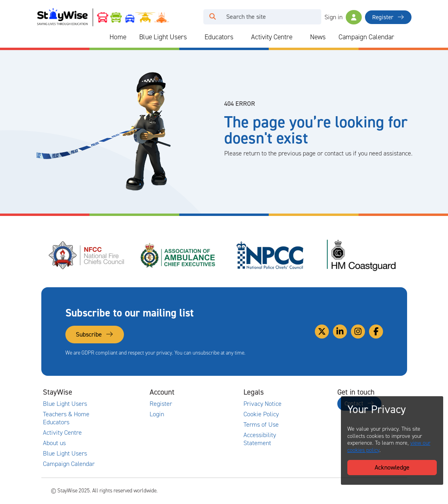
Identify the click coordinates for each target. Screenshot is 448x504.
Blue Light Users (163, 37)
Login (157, 414)
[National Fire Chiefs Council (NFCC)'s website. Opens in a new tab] (87, 255)
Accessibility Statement (260, 439)
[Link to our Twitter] (322, 332)
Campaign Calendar (366, 37)
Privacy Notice (263, 404)
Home (118, 37)
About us (54, 443)
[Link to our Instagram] (358, 332)
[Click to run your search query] (213, 17)
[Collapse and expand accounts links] (203, 392)
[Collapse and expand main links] (109, 392)
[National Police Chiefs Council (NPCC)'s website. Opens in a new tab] (270, 255)
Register (388, 17)
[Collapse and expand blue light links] (193, 37)
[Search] (271, 17)
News (318, 37)
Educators (219, 37)
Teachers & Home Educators (66, 418)
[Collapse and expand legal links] (296, 392)
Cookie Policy (261, 414)
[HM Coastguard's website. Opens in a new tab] (361, 255)
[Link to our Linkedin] (340, 332)
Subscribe (95, 334)
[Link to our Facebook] (376, 332)
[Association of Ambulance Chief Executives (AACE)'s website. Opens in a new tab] (178, 255)
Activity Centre (272, 37)
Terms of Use (261, 425)
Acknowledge (392, 467)
